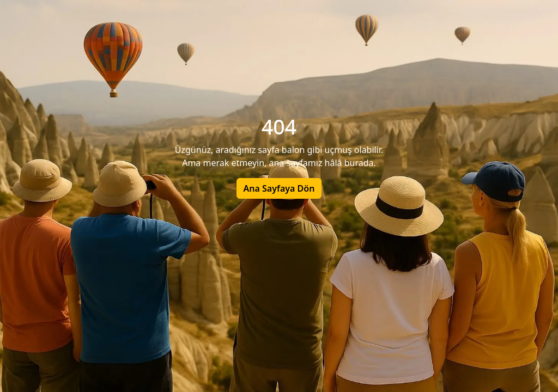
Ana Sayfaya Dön (279, 188)
